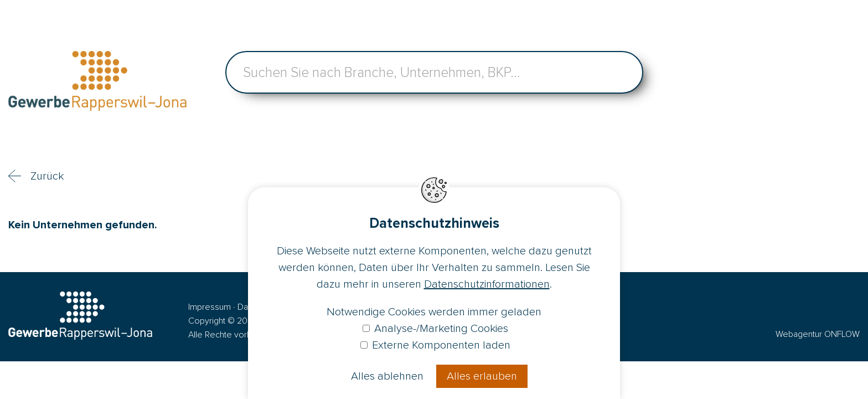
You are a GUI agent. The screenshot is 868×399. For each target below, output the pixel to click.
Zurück (47, 176)
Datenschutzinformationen (487, 284)
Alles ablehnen (387, 376)
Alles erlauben (482, 376)
